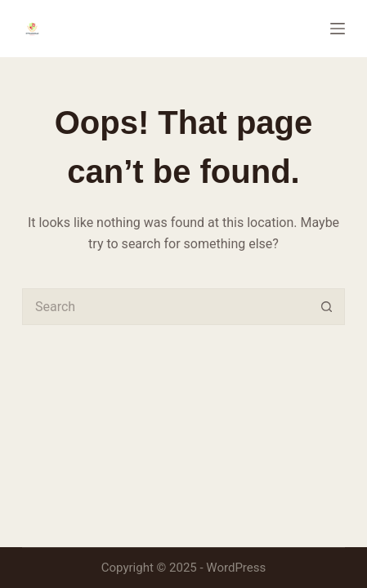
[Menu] (338, 29)
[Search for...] (165, 307)
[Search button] (327, 307)
